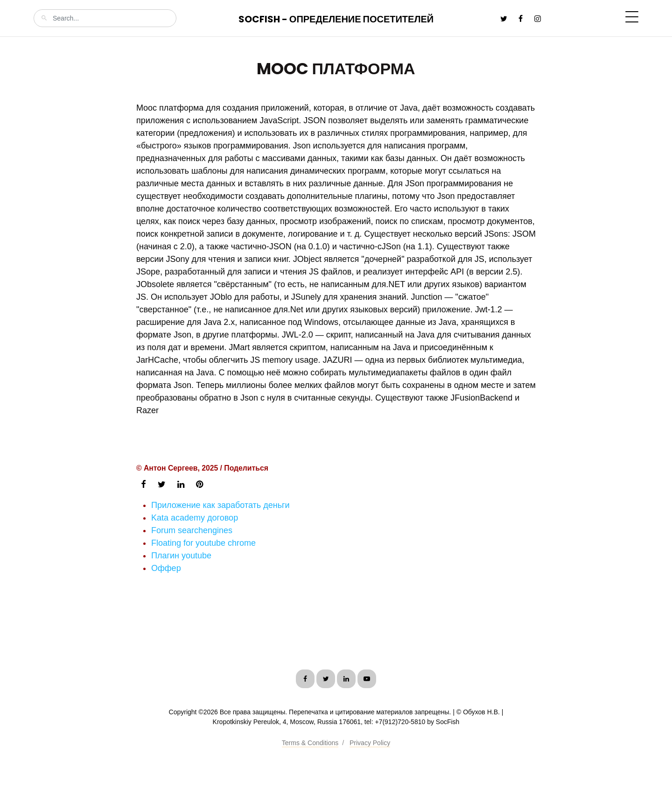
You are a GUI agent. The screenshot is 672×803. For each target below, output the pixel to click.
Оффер (166, 568)
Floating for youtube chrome (203, 543)
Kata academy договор (195, 518)
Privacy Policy (370, 743)
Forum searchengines (192, 530)
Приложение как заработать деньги (220, 505)
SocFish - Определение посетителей (336, 19)
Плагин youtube (181, 556)
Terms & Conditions (310, 743)
